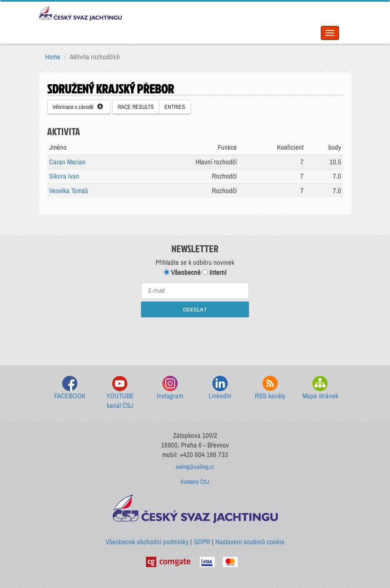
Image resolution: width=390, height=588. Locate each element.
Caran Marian (67, 162)
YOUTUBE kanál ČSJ (120, 393)
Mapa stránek (320, 388)
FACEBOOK (70, 388)
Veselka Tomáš (69, 191)
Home (53, 57)
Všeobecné (182, 272)
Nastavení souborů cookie (250, 542)
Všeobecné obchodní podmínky (147, 542)
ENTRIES (175, 107)
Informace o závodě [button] (78, 107)
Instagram (170, 388)
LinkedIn (220, 388)
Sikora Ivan (64, 176)
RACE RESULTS (136, 107)
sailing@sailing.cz (195, 467)
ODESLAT (195, 309)
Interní (214, 272)
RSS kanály (270, 388)
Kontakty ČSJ (195, 482)
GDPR (202, 542)
